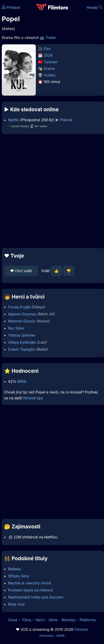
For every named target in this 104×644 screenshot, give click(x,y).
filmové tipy (33, 398)
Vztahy (50, 75)
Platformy (88, 620)
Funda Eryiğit (19, 307)
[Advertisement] (51, 191)
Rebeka (15, 569)
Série (53, 620)
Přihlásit (11, 8)
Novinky (69, 620)
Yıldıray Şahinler (22, 335)
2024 (48, 55)
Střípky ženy (19, 576)
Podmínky (46, 636)
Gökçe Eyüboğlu (22, 342)
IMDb (22, 381)
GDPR (60, 636)
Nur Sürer (16, 328)
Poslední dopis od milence (31, 590)
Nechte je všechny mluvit (30, 583)
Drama (49, 68)
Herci (40, 620)
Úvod (13, 620)
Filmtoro (81, 629)
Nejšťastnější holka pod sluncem (36, 597)
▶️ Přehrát (64, 120)
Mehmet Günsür (22, 321)
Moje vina (16, 604)
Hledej (94, 8)
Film (47, 49)
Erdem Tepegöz (22, 349)
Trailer (51, 38)
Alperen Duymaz (22, 314)
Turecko (51, 62)
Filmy (27, 620)
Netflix (14, 120)
